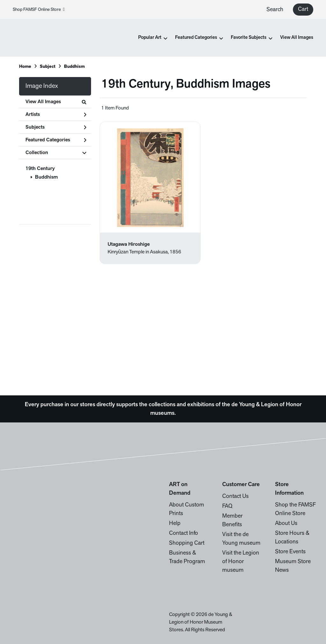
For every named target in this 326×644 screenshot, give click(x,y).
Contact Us (235, 496)
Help (175, 524)
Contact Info (184, 533)
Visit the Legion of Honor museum (241, 562)
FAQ (227, 506)
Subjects (56, 127)
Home (25, 67)
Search (275, 10)
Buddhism (46, 177)
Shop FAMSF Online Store (39, 10)
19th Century (40, 169)
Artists (56, 115)
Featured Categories (56, 140)
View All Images (297, 38)
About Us (286, 524)
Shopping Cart (187, 543)
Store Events (290, 552)
